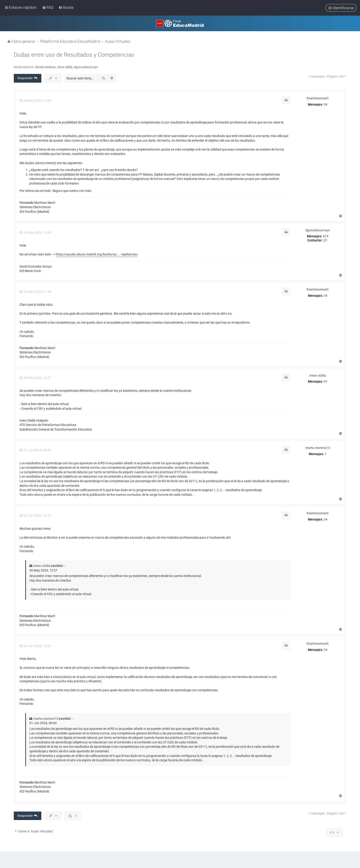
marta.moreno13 (318, 448)
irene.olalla (65, 67)
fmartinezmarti (318, 98)
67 (326, 381)
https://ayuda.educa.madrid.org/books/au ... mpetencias (97, 254)
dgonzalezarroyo (86, 67)
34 (326, 104)
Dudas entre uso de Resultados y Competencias (74, 55)
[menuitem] (48, 7)
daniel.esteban (45, 67)
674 (326, 236)
